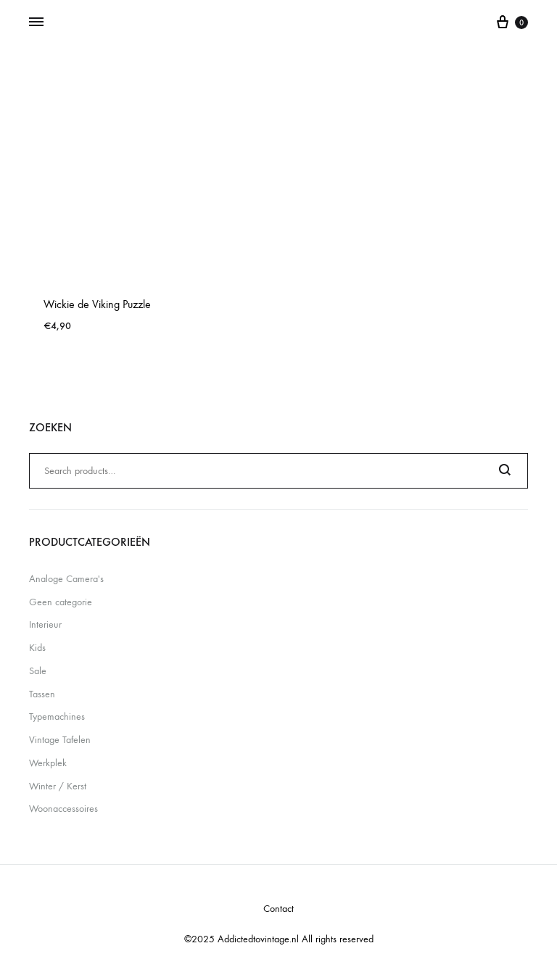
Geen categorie (61, 602)
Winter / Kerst (58, 786)
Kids (37, 648)
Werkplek (48, 763)
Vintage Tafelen (60, 740)
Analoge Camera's (66, 579)
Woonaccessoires (63, 809)
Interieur (45, 624)
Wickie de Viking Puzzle (97, 304)
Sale (38, 671)
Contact (278, 909)
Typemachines (57, 717)
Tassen (42, 694)
